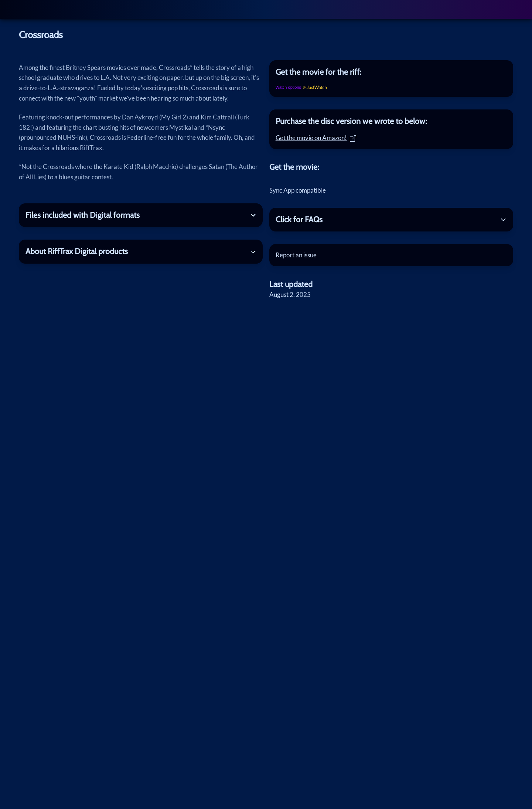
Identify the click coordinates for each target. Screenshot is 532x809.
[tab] (391, 72)
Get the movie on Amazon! (316, 138)
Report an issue (296, 255)
